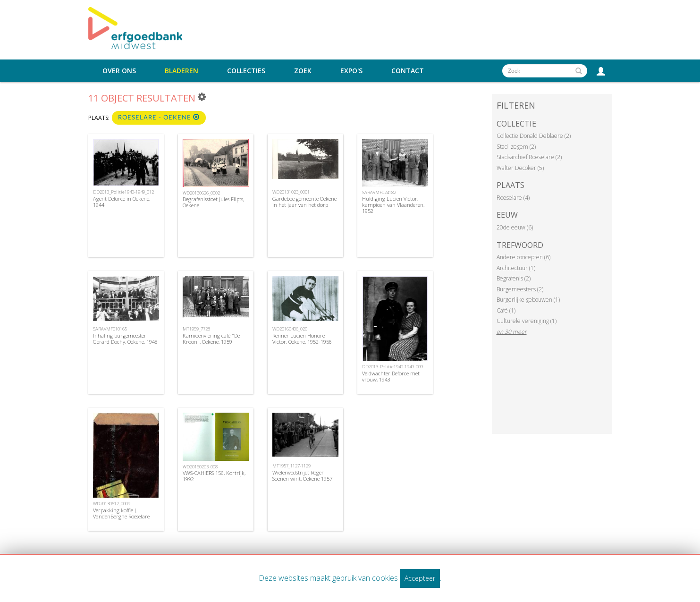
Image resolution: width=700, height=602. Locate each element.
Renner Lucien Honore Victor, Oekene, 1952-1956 (302, 339)
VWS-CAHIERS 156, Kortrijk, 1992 (214, 476)
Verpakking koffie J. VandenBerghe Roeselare (121, 513)
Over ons (119, 71)
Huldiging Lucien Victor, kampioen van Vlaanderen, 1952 (393, 205)
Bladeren (181, 71)
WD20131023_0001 (291, 192)
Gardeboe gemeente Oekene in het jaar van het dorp (304, 202)
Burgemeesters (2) (520, 289)
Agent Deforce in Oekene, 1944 (122, 202)
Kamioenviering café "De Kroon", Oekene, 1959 (211, 339)
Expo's (351, 71)
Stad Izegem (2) (516, 147)
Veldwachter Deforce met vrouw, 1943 (391, 376)
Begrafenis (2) (514, 278)
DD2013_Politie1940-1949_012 (123, 192)
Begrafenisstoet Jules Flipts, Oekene (213, 202)
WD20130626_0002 (201, 193)
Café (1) (506, 310)
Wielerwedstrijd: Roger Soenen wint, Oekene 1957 (302, 475)
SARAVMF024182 (379, 192)
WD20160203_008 (200, 467)
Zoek (303, 71)
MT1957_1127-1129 (291, 466)
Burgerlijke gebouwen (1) (528, 300)
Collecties (246, 71)
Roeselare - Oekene (159, 117)
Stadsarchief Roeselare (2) (529, 157)
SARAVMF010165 (110, 329)
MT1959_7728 (196, 329)
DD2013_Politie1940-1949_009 (392, 367)
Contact (408, 71)
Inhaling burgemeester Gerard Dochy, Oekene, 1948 (125, 339)
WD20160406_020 (290, 329)
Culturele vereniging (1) (527, 321)
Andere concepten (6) (523, 257)
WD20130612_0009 (112, 504)
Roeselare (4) (513, 198)
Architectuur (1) (516, 268)
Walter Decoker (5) (520, 168)
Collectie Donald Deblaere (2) (534, 136)
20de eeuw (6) (515, 227)
